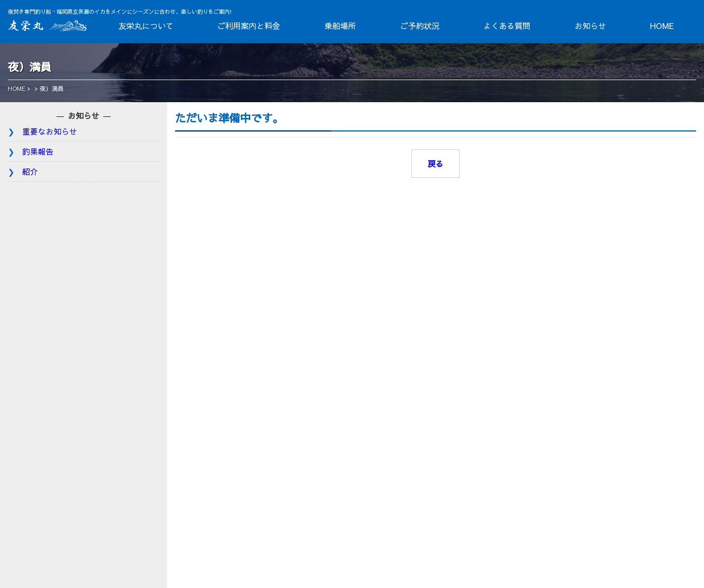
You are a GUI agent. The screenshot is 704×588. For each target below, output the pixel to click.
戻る (436, 164)
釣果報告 (38, 151)
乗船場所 (340, 26)
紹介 (30, 171)
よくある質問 (507, 26)
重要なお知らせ (50, 131)
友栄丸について (146, 26)
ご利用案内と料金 (249, 26)
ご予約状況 (420, 26)
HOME (662, 26)
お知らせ (590, 26)
